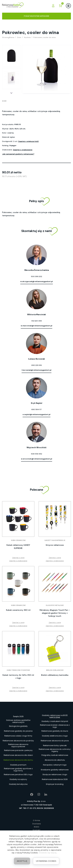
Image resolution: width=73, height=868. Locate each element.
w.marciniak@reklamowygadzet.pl (36, 326)
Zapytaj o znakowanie (23, 150)
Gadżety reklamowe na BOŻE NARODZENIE (55, 717)
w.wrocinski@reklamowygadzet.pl (37, 459)
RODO (37, 827)
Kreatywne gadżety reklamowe (55, 770)
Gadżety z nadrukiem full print (55, 721)
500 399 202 (36, 276)
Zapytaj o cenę (18, 558)
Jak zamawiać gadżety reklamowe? (18, 154)
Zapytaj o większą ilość (28, 141)
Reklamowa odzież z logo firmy (18, 736)
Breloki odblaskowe (55, 670)
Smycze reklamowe (55, 545)
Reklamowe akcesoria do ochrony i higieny (55, 750)
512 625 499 (37, 321)
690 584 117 (36, 409)
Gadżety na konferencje (55, 540)
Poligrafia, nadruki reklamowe (55, 755)
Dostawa (37, 824)
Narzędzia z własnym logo (55, 765)
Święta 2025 (18, 716)
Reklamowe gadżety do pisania (18, 731)
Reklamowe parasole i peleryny (18, 750)
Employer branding (55, 784)
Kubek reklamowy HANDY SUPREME (18, 547)
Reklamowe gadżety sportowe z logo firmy (18, 770)
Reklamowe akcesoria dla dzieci (18, 755)
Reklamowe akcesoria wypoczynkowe (18, 746)
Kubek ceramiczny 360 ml (18, 610)
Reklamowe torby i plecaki (55, 745)
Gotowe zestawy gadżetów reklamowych (18, 721)
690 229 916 (37, 365)
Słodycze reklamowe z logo (55, 774)
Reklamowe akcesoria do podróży (18, 741)
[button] (11, 93)
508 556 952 (36, 454)
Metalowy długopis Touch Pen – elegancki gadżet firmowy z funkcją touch (55, 613)
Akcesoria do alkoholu (55, 760)
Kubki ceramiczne (18, 540)
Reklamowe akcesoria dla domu (18, 760)
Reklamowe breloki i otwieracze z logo (55, 726)
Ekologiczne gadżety (18, 726)
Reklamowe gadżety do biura (55, 731)
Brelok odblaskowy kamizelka (55, 675)
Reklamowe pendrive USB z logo (18, 774)
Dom (4, 101)
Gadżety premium (18, 765)
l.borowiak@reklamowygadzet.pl (36, 370)
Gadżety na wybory (18, 779)
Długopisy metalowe (55, 605)
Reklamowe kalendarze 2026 (55, 779)
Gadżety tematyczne (18, 784)
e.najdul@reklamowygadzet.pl (36, 414)
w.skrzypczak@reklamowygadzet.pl (37, 281)
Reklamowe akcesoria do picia (55, 741)
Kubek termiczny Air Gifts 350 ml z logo (18, 676)
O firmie (36, 820)
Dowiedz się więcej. (48, 853)
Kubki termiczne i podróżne (18, 670)
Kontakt (37, 830)
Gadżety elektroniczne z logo (55, 736)
